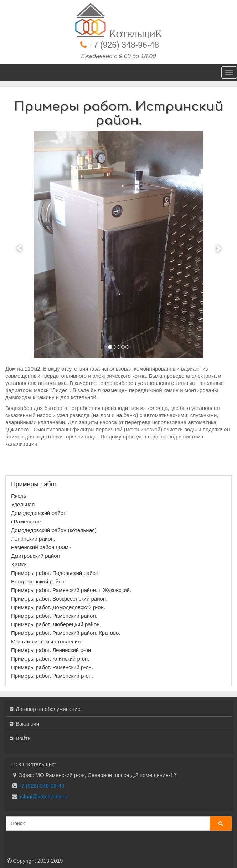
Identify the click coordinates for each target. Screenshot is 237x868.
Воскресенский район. (38, 581)
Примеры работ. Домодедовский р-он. (58, 607)
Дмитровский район (35, 556)
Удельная (23, 504)
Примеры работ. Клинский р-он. (50, 659)
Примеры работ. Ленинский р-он (51, 650)
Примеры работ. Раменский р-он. (52, 667)
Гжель (19, 496)
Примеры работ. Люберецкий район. (56, 624)
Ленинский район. (33, 539)
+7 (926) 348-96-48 (124, 45)
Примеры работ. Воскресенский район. (59, 599)
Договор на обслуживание (48, 709)
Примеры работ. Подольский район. (55, 573)
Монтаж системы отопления (46, 641)
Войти (23, 738)
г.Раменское (26, 521)
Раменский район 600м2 (41, 547)
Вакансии (27, 724)
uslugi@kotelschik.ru (43, 796)
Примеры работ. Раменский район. (54, 616)
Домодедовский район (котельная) (54, 530)
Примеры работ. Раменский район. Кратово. (66, 633)
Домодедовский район (39, 513)
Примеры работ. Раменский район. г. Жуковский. (71, 590)
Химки (19, 564)
